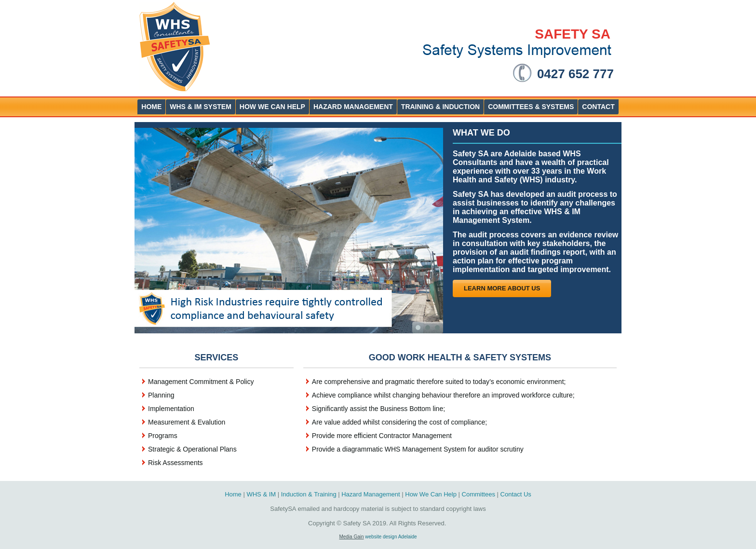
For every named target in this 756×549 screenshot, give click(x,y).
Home (151, 107)
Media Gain (351, 537)
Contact (598, 107)
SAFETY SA (573, 34)
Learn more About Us (502, 288)
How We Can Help (431, 494)
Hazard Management (353, 107)
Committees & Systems (531, 107)
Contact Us (516, 494)
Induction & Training (309, 494)
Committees (479, 494)
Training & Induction (440, 107)
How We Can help (272, 107)
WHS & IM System (201, 107)
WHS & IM (261, 494)
